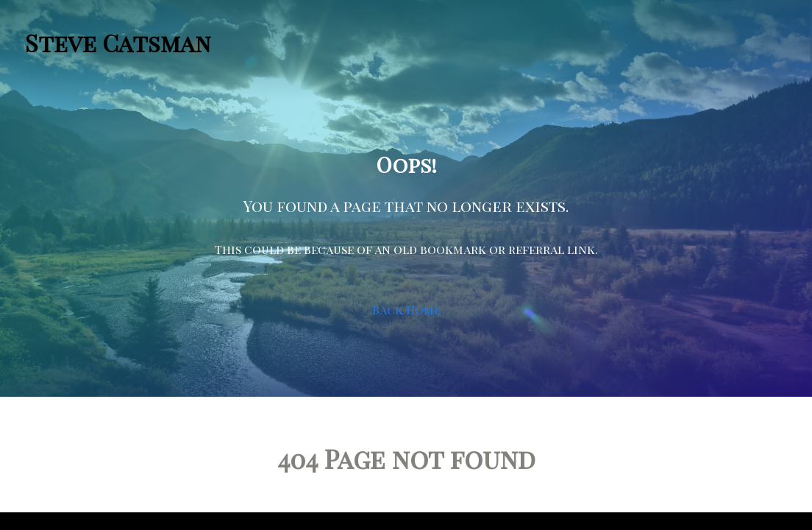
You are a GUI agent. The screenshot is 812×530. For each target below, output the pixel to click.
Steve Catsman (118, 42)
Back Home (406, 310)
